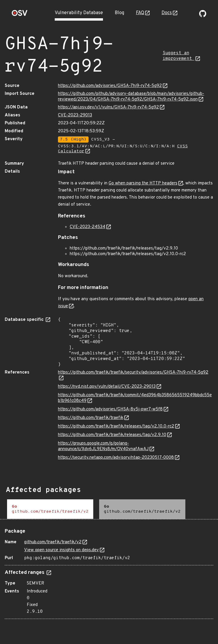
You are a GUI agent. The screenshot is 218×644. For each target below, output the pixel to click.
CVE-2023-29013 (75, 115)
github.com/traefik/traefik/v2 (53, 542)
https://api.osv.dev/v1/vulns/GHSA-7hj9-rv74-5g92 (108, 107)
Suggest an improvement (179, 56)
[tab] (50, 509)
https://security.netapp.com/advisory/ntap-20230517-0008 (116, 458)
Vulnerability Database (79, 13)
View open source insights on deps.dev (61, 550)
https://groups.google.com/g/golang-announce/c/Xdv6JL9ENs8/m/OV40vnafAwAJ (103, 446)
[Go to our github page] (203, 16)
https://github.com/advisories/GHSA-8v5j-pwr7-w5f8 (110, 409)
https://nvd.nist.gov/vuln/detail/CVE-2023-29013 (107, 387)
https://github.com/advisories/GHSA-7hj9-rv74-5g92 (110, 86)
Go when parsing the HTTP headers (143, 183)
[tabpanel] (109, 571)
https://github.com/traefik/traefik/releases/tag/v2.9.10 (112, 435)
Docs (167, 13)
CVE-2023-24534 (88, 227)
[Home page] (20, 15)
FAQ (140, 13)
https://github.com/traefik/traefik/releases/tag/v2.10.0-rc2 (116, 426)
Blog (119, 13)
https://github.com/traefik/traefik (91, 418)
